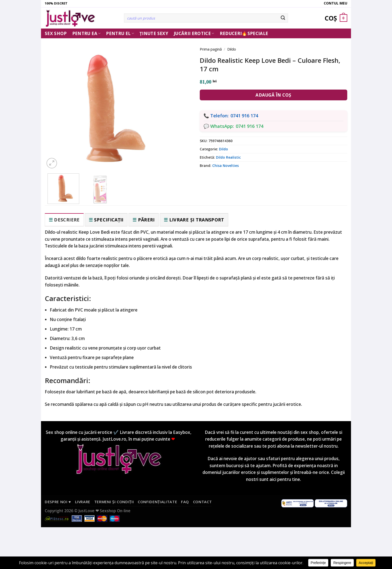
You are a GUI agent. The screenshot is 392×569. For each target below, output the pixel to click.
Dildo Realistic (228, 157)
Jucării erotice (194, 33)
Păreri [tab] (146, 220)
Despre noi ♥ (58, 502)
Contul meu (335, 3)
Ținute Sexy (154, 33)
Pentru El (120, 33)
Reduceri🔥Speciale (244, 33)
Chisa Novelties (225, 166)
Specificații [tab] (109, 220)
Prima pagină (211, 49)
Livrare (83, 502)
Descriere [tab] (67, 220)
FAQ (185, 502)
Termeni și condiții (114, 502)
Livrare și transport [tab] (197, 220)
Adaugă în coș (273, 95)
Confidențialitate (157, 502)
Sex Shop (56, 33)
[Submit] (283, 18)
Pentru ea (86, 33)
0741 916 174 (244, 116)
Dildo (232, 49)
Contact (202, 502)
